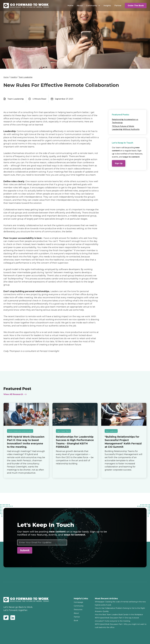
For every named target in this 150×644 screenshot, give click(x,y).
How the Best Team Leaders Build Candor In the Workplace (119, 615)
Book (76, 621)
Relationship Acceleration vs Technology (125, 121)
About (80, 6)
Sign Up (119, 163)
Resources (78, 610)
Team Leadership (26, 77)
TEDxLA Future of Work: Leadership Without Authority (126, 128)
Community (92, 6)
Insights (107, 6)
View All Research (13, 397)
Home (70, 6)
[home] (26, 6)
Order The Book (136, 6)
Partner (118, 6)
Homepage (78, 602)
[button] (93, 6)
